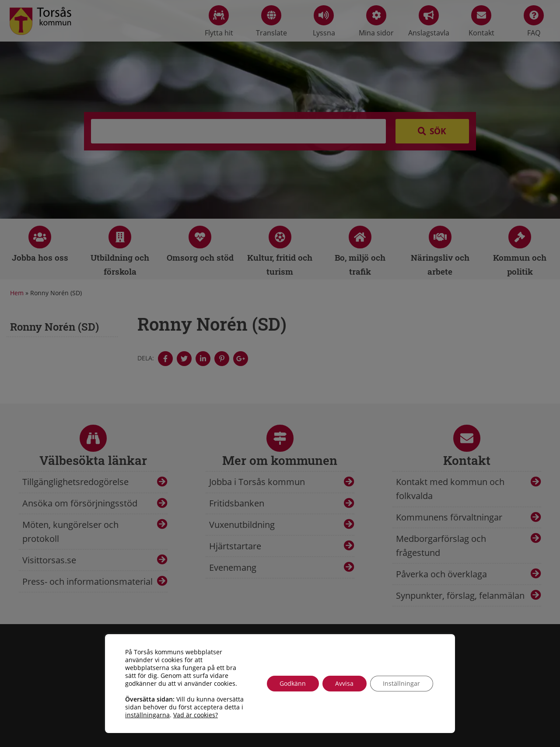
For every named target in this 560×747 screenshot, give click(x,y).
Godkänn (292, 683)
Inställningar (401, 683)
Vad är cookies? (196, 715)
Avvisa (344, 683)
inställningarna (147, 715)
